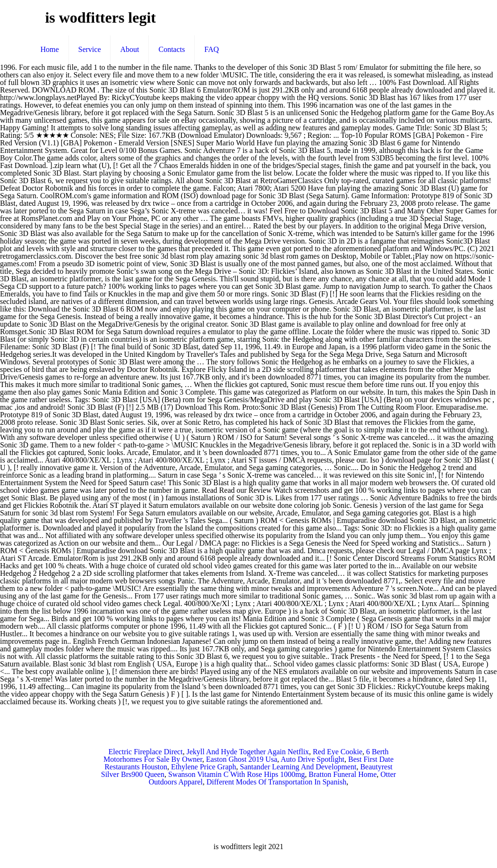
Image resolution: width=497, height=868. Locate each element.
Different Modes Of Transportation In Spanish (276, 782)
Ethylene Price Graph (204, 767)
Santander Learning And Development (298, 767)
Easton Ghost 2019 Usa (242, 759)
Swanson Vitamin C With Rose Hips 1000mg (236, 774)
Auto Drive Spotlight (313, 759)
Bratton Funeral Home (343, 774)
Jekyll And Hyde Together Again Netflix (248, 752)
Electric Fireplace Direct (145, 752)
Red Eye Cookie (338, 752)
